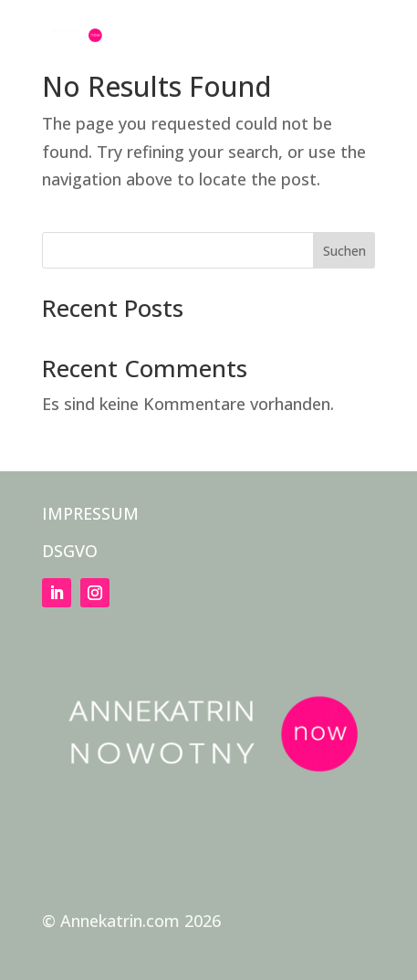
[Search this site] (209, 250)
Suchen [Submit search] (344, 251)
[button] (360, 47)
